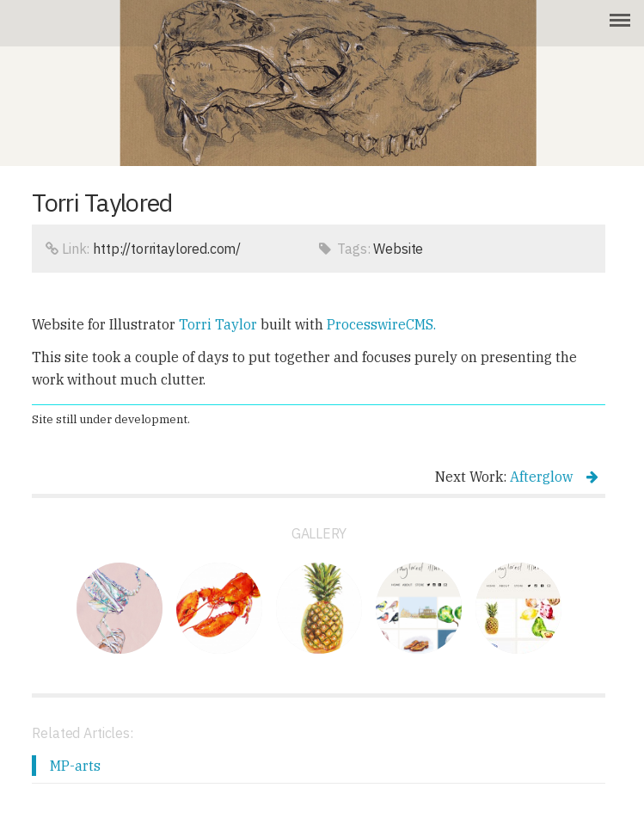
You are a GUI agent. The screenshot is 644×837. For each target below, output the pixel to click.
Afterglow (554, 477)
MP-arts (75, 766)
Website (398, 249)
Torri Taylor (218, 324)
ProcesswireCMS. (381, 324)
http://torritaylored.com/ (167, 249)
